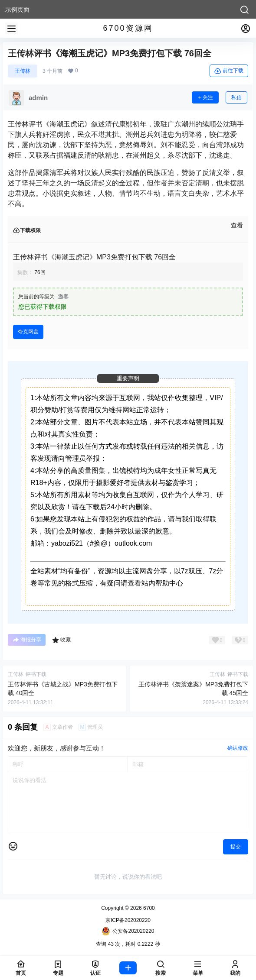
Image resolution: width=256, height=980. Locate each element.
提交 (236, 847)
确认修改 (238, 748)
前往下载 (229, 71)
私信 (236, 97)
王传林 (23, 71)
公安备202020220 (128, 931)
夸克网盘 (28, 332)
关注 (205, 97)
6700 (148, 908)
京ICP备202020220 (128, 920)
